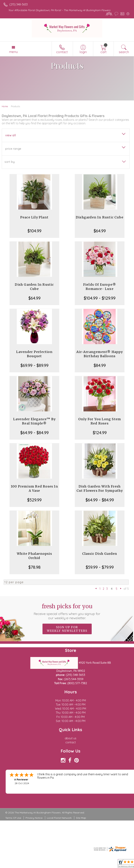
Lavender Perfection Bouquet (34, 354)
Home (5, 106)
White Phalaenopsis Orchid (34, 556)
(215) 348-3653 (19, 4)
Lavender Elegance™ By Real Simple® (34, 421)
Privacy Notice (34, 818)
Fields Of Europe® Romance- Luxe (100, 287)
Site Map (81, 818)
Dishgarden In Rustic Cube (100, 217)
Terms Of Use (13, 818)
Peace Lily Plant (34, 217)
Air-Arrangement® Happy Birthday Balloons (100, 354)
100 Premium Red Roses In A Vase (34, 488)
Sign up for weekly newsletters (67, 629)
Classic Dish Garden (100, 554)
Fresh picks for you (67, 611)
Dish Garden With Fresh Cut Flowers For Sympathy (100, 488)
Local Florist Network (59, 818)
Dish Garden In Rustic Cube (34, 287)
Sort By (10, 162)
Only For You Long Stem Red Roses (100, 421)
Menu (13, 52)
